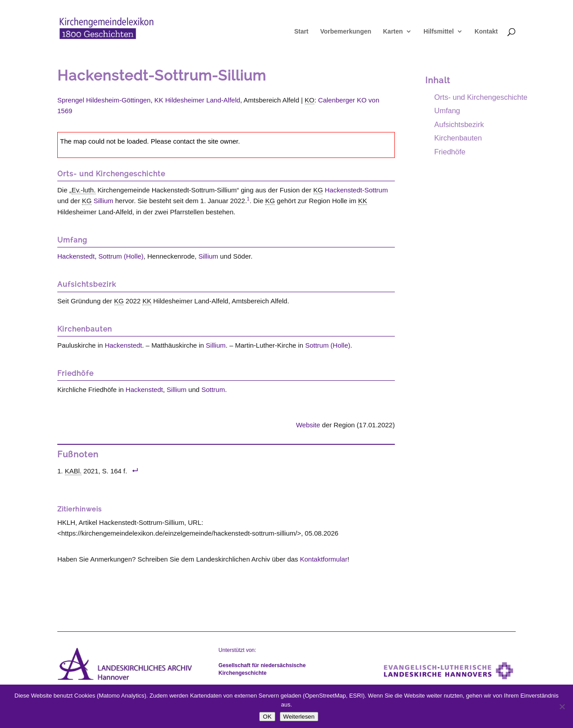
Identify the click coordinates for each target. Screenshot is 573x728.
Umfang (447, 111)
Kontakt (486, 32)
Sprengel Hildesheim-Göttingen (104, 100)
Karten (393, 32)
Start (301, 32)
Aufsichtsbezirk (459, 124)
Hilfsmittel (439, 32)
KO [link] (310, 100)
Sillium (103, 201)
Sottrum (213, 390)
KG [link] (318, 190)
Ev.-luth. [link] (84, 190)
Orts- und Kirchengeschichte (481, 97)
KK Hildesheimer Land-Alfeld (197, 100)
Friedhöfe (450, 152)
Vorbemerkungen (346, 32)
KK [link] (363, 201)
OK (267, 717)
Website (308, 425)
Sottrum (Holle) (121, 256)
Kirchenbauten (458, 138)
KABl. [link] (73, 471)
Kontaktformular (324, 559)
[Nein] (562, 707)
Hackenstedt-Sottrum (357, 190)
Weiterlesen (299, 717)
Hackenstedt (76, 256)
